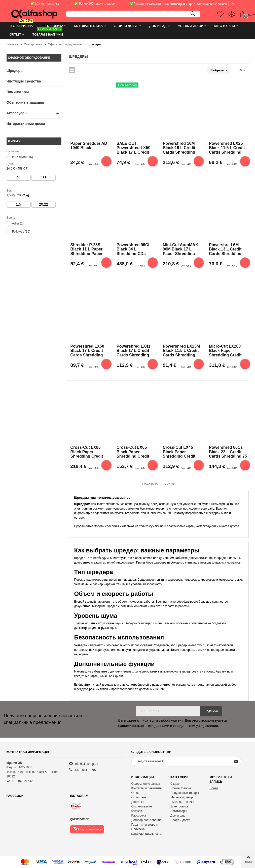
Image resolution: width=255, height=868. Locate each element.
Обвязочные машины (25, 102)
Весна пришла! (22, 24)
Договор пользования (147, 820)
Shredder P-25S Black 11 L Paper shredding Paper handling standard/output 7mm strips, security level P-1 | (89, 249)
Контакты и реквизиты (147, 788)
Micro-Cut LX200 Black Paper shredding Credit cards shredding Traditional (225, 350)
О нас (135, 793)
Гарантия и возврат (145, 825)
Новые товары (181, 788)
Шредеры (15, 71)
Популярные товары (185, 793)
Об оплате (139, 797)
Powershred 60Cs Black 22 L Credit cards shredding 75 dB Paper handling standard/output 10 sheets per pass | (228, 452)
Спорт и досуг (126, 26)
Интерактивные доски (26, 124)
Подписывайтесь (87, 829)
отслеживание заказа (212, 4)
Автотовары (224, 26)
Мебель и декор (190, 26)
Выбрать (219, 70)
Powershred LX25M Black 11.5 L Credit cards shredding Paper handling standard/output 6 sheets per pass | (181, 350)
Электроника (52, 26)
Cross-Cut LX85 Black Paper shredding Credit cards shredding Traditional (87, 452)
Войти (214, 788)
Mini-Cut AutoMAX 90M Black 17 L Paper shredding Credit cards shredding (180, 249)
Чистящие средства (24, 81)
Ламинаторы (18, 92)
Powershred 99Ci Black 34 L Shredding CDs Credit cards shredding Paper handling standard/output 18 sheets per (135, 249)
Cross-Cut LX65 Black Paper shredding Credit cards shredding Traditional (133, 452)
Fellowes (21, 232)
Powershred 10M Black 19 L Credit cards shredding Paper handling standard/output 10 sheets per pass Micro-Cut (181, 148)
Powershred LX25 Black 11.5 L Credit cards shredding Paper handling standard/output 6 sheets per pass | (227, 148)
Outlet (15, 34)
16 (242, 70)
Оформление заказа (146, 784)
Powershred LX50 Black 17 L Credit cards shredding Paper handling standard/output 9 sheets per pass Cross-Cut (88, 350)
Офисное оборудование (29, 58)
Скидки (175, 784)
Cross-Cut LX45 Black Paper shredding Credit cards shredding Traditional (179, 452)
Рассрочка (139, 816)
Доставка (138, 802)
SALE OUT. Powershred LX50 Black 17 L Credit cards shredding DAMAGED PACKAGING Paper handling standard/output (135, 148)
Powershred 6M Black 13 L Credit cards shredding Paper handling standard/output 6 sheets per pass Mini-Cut (227, 249)
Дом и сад (158, 26)
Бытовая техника (88, 26)
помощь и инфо (182, 4)
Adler (18, 223)
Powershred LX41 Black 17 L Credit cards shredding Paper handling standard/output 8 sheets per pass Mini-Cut (134, 350)
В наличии (23, 157)
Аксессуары (17, 113)
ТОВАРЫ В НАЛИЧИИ (48, 33)
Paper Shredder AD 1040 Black (89, 146)
